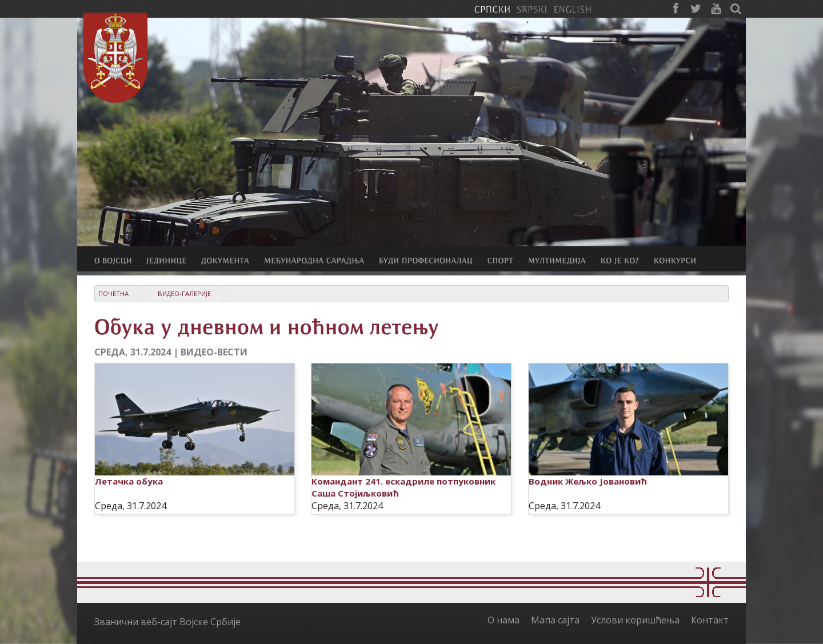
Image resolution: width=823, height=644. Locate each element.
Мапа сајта (555, 620)
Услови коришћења (635, 620)
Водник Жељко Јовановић (588, 481)
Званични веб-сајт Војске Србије (167, 622)
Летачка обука (129, 481)
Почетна (113, 293)
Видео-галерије (184, 293)
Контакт (710, 620)
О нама (504, 620)
